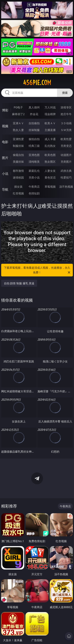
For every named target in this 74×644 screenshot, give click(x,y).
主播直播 (50, 130)
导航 (5, 189)
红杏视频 (18, 193)
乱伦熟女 (50, 146)
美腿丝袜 (18, 162)
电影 (5, 142)
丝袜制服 (34, 130)
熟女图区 (50, 162)
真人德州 (34, 107)
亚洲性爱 (18, 139)
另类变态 (66, 146)
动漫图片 (66, 155)
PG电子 (18, 107)
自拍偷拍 (34, 123)
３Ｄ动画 (66, 123)
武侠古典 (66, 171)
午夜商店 (34, 187)
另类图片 (66, 162)
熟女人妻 (18, 130)
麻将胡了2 (18, 114)
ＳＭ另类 (66, 130)
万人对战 (50, 107)
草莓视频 (50, 187)
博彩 (5, 110)
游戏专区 (66, 107)
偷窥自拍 (18, 155)
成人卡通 (50, 139)
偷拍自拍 (34, 139)
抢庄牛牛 (66, 114)
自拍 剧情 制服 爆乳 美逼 (19, 283)
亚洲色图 (34, 155)
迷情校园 (18, 177)
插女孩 (18, 187)
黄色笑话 (50, 177)
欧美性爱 (66, 139)
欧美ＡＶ (50, 123)
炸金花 (34, 114)
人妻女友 (50, 171)
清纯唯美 (34, 162)
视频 (5, 126)
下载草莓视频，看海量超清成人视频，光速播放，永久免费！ (37, 270)
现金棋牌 (50, 114)
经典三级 (34, 146)
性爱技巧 (66, 177)
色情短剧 (34, 193)
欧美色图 (50, 155)
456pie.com (37, 83)
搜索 (65, 93)
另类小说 (34, 177)
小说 (5, 174)
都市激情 (18, 171)
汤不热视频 (66, 187)
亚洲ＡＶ (18, 123)
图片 (5, 158)
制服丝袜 (18, 146)
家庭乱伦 (34, 171)
